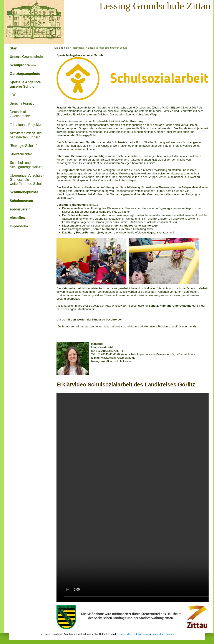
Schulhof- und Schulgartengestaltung (27, 165)
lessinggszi (78, 48)
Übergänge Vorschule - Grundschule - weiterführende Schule (27, 180)
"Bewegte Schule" (23, 146)
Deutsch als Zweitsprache (20, 114)
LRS (13, 95)
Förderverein (20, 209)
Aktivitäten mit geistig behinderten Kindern (26, 135)
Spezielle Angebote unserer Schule (25, 84)
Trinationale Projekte (25, 125)
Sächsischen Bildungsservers (134, 634)
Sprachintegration (23, 103)
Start (14, 48)
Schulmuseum (21, 201)
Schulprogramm (23, 65)
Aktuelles (17, 218)
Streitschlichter (21, 154)
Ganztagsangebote (25, 74)
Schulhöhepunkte (24, 192)
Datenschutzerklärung (163, 634)
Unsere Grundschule (26, 57)
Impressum (19, 226)
